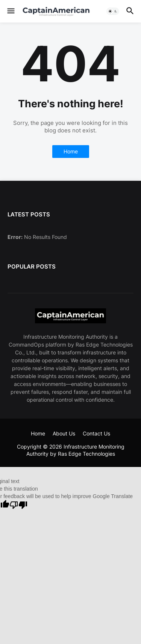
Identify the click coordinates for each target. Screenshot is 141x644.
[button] (10, 11)
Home (71, 151)
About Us (64, 433)
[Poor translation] (18, 505)
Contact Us (96, 433)
